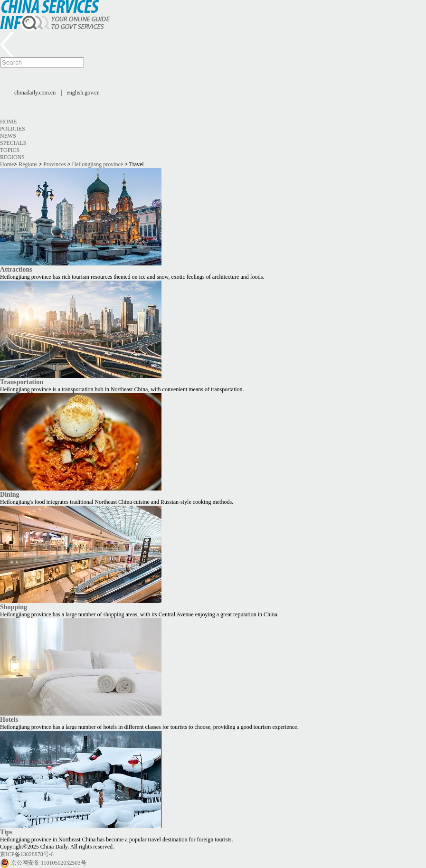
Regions (12, 157)
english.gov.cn (83, 93)
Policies (13, 129)
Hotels (9, 719)
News (8, 136)
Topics (10, 150)
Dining (10, 494)
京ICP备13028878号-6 (27, 854)
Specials (13, 143)
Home (8, 122)
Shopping (14, 607)
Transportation (22, 382)
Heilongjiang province (98, 164)
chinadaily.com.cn (35, 93)
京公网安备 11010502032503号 (49, 863)
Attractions (16, 269)
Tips (6, 832)
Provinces (54, 164)
